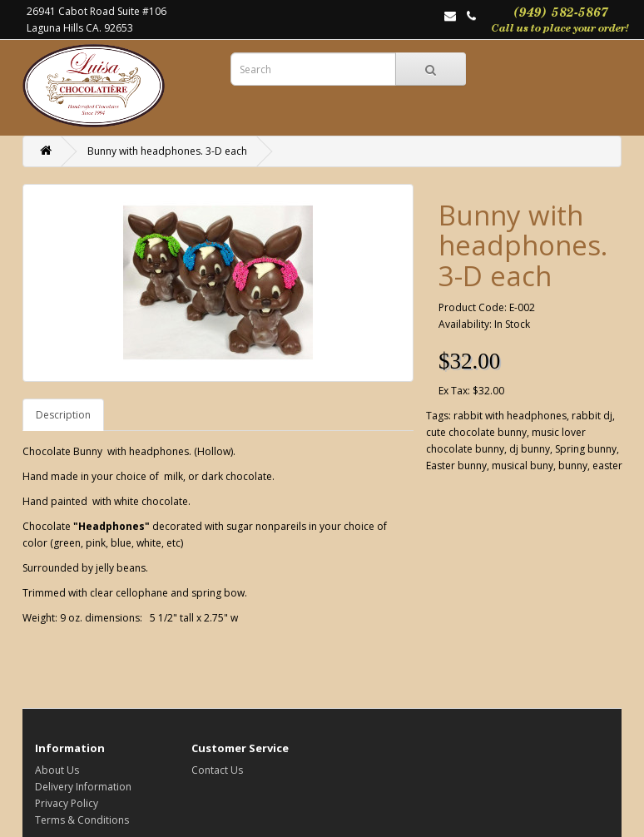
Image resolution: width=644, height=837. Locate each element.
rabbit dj (592, 416)
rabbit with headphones (510, 416)
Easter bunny (456, 466)
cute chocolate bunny (476, 432)
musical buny (523, 466)
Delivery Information (83, 787)
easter (607, 466)
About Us (57, 770)
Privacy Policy (67, 803)
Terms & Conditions (82, 820)
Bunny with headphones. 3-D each (167, 151)
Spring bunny (586, 449)
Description (63, 415)
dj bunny (530, 449)
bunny (573, 466)
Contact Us (217, 770)
